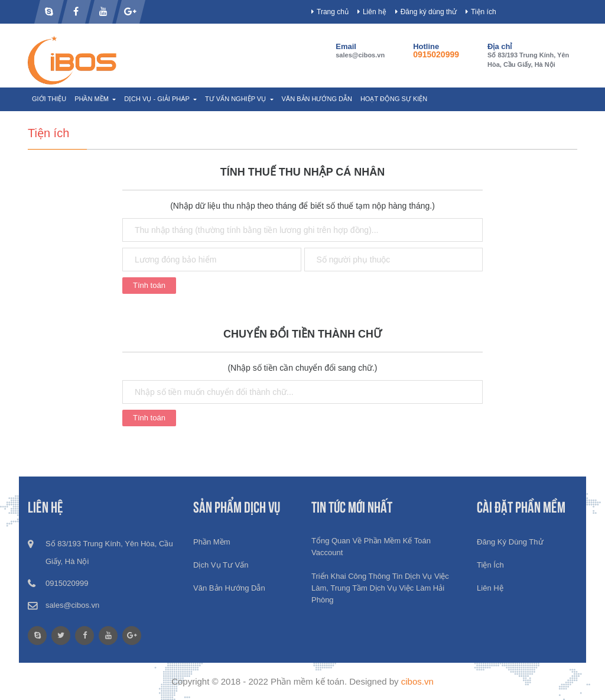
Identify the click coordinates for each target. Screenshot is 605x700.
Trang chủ (333, 12)
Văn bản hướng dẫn (317, 99)
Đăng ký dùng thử (429, 12)
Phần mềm (92, 99)
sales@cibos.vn (360, 55)
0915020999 (436, 54)
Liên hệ (375, 12)
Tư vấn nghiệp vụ (236, 99)
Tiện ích (484, 12)
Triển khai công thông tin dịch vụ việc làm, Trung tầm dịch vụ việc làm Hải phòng (380, 588)
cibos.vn (417, 681)
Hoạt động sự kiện (394, 99)
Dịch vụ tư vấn (221, 565)
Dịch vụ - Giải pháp (158, 99)
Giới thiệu (49, 99)
